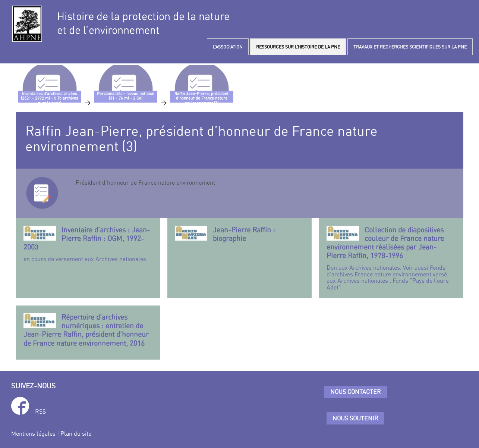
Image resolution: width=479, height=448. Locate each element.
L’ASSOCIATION (228, 47)
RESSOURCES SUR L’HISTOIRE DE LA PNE (298, 47)
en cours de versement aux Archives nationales (88, 244)
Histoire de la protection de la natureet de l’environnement (143, 23)
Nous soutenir (355, 418)
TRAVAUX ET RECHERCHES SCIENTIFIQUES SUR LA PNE (410, 47)
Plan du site (76, 433)
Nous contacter (356, 392)
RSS (40, 411)
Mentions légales (33, 433)
